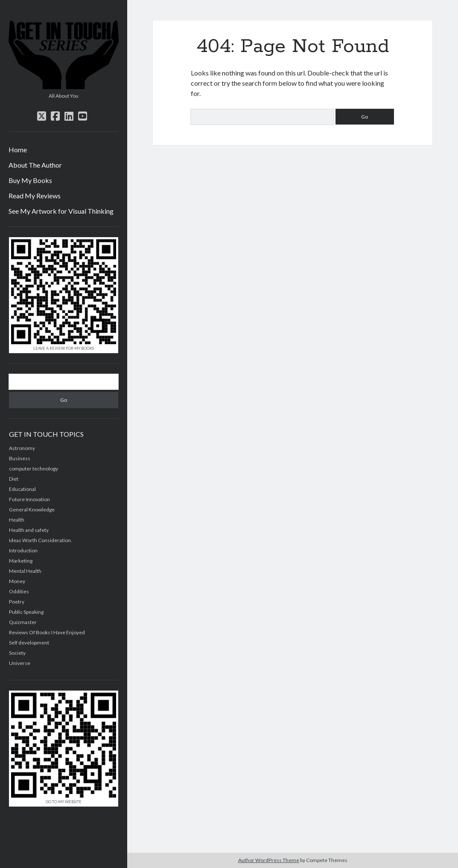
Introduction (23, 550)
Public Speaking (26, 612)
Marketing (21, 561)
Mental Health (25, 571)
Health (17, 520)
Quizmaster (23, 622)
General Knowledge (32, 509)
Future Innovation (29, 499)
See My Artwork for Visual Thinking (61, 211)
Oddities (19, 591)
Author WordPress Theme (269, 860)
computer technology (34, 469)
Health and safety (29, 530)
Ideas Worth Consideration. (41, 540)
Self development (29, 643)
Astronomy (22, 448)
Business (20, 458)
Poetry (17, 602)
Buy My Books (30, 180)
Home (18, 150)
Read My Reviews (35, 196)
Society (17, 653)
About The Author (35, 165)
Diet (14, 479)
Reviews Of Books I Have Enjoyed (47, 632)
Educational (22, 489)
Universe (20, 663)
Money (17, 581)
